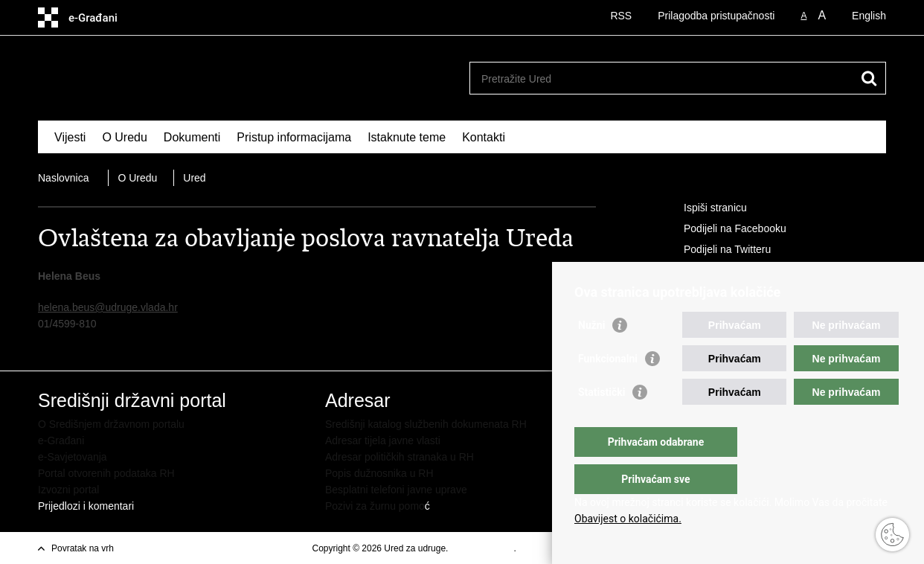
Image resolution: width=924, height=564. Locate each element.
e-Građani (61, 440)
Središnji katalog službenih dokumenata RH (426, 424)
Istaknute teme (407, 137)
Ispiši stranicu (705, 208)
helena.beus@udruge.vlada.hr (108, 307)
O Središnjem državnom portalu (111, 424)
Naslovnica (63, 178)
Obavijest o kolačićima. (628, 519)
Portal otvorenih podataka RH (106, 473)
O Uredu (124, 137)
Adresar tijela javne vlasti (383, 440)
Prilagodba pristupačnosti (716, 16)
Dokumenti (192, 137)
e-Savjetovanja (73, 457)
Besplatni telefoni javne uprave (396, 490)
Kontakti (484, 137)
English (869, 16)
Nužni (591, 355)
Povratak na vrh (83, 548)
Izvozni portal (68, 490)
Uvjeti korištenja (482, 548)
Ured (194, 178)
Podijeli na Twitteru (717, 250)
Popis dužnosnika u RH (379, 473)
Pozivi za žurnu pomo (375, 506)
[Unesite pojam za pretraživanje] (662, 78)
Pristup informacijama (294, 137)
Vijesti (70, 137)
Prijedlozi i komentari (86, 506)
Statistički (601, 422)
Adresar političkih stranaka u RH (400, 457)
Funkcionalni (608, 388)
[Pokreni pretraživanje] (869, 78)
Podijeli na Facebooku (725, 229)
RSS (621, 16)
